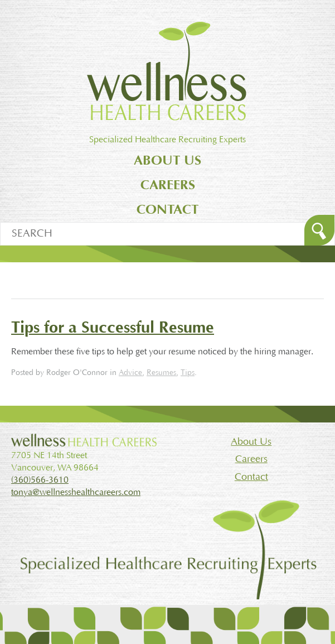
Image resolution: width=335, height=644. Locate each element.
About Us (167, 160)
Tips (188, 373)
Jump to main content (167, 6)
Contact (167, 210)
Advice (130, 373)
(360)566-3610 (40, 480)
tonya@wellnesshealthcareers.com (76, 492)
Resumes (161, 373)
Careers (168, 185)
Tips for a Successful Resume (113, 328)
